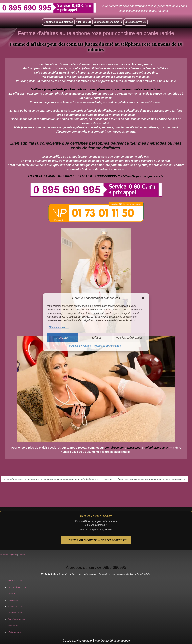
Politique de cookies (80, 346)
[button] (143, 298)
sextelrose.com (115, 448)
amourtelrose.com (17, 587)
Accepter (63, 337)
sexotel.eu (13, 594)
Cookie (22, 555)
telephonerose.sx (157, 448)
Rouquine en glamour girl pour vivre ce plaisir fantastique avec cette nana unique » (144, 479)
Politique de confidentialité (107, 346)
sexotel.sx (13, 600)
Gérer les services (59, 327)
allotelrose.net (15, 581)
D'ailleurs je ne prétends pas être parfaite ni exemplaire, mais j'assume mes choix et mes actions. (96, 89)
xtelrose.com (14, 632)
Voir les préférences (129, 337)
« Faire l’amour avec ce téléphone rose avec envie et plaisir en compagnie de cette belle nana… (51, 479)
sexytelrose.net (16, 613)
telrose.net (134, 448)
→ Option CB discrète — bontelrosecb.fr (96, 540)
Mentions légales (8, 555)
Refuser (96, 337)
